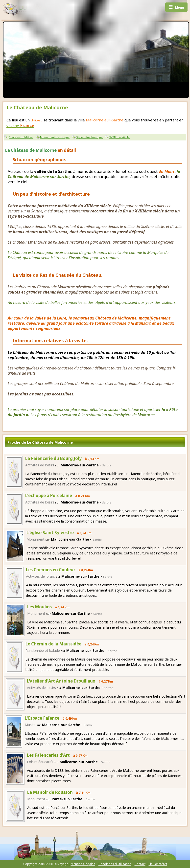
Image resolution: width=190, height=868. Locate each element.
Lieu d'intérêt (158, 864)
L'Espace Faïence (42, 718)
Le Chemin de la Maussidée (53, 644)
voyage (20, 126)
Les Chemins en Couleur (51, 570)
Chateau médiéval (21, 137)
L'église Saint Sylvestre (50, 533)
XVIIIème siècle (119, 137)
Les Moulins (39, 607)
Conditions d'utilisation (115, 864)
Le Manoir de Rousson (50, 792)
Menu (176, 7)
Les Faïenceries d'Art (48, 755)
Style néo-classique (89, 137)
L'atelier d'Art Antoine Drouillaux (61, 681)
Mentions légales (83, 864)
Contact (140, 864)
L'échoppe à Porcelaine (49, 495)
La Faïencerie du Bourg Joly (53, 458)
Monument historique (55, 137)
